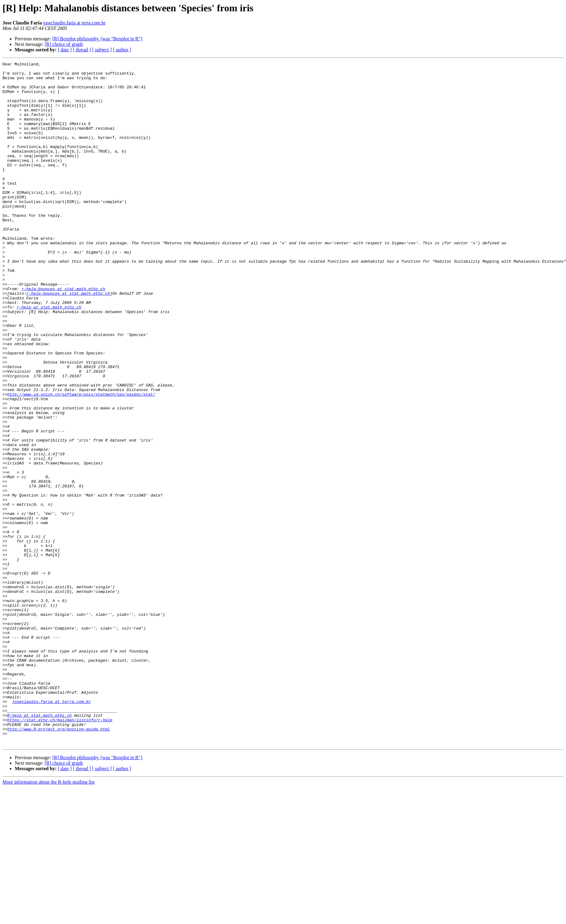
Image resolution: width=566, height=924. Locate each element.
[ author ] (122, 50)
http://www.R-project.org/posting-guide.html (59, 863)
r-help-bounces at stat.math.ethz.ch (63, 334)
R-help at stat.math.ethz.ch (40, 846)
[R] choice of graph (64, 44)
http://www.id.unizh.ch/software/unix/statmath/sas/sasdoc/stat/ (81, 461)
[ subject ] (102, 50)
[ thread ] (82, 50)
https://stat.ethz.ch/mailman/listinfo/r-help (60, 852)
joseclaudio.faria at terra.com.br (74, 23)
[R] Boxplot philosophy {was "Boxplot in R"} (98, 39)
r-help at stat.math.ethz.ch (49, 357)
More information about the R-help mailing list (49, 919)
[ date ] (65, 50)
